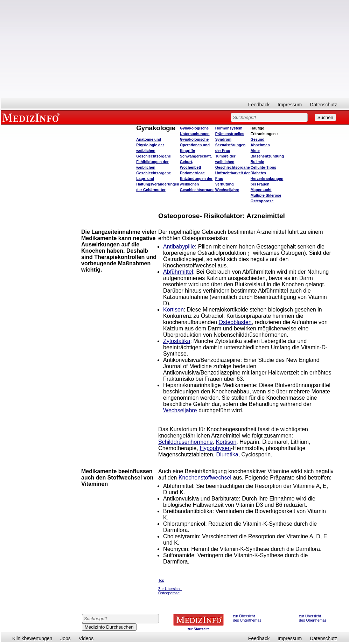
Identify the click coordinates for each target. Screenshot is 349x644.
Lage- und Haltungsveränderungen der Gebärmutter (158, 184)
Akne (255, 150)
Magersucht (261, 190)
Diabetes (258, 173)
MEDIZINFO (32, 117)
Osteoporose (262, 201)
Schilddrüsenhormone (186, 442)
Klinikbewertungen (32, 638)
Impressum (290, 105)
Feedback (259, 105)
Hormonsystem (229, 128)
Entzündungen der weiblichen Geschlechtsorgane (197, 184)
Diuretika (227, 454)
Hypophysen (215, 448)
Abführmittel (178, 272)
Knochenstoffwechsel (205, 478)
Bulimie (257, 162)
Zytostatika (177, 341)
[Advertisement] (175, 49)
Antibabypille (179, 247)
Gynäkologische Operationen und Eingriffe (195, 145)
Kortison (173, 310)
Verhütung (225, 184)
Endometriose (192, 173)
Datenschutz (323, 105)
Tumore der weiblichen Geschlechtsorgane (233, 162)
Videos (86, 638)
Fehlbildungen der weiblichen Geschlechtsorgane (153, 167)
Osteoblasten (235, 322)
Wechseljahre (227, 190)
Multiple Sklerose (266, 195)
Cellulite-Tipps (263, 167)
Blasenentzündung (267, 156)
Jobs (65, 638)
